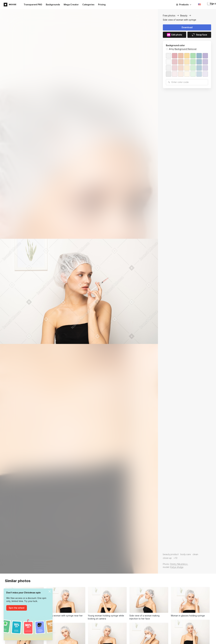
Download (187, 27)
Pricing (102, 4)
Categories (88, 4)
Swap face (199, 35)
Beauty (184, 15)
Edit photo (174, 35)
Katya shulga (177, 567)
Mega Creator (71, 4)
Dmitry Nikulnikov (179, 564)
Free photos (169, 15)
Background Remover (186, 49)
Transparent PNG (33, 4)
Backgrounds (53, 4)
